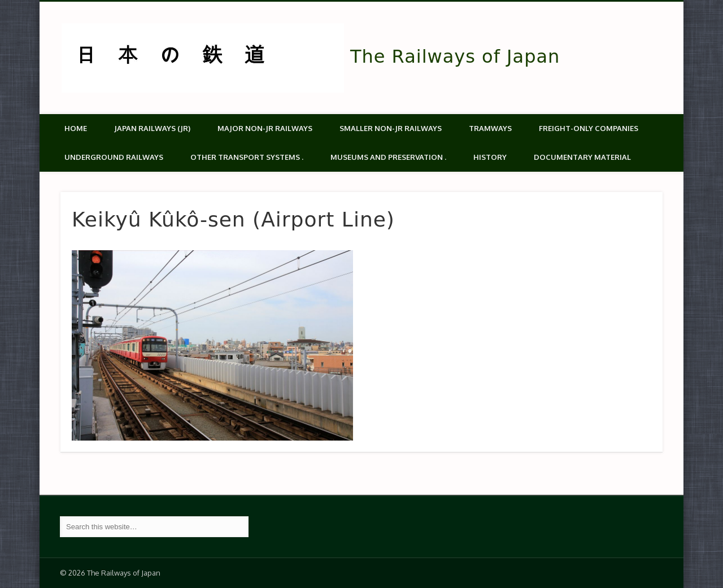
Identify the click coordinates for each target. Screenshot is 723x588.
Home (76, 128)
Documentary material (582, 157)
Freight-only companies (589, 128)
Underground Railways (114, 157)
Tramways (490, 128)
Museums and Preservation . (388, 157)
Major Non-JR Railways (265, 128)
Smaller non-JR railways (391, 128)
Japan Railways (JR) (152, 128)
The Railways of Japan (455, 56)
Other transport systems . (247, 157)
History (490, 157)
